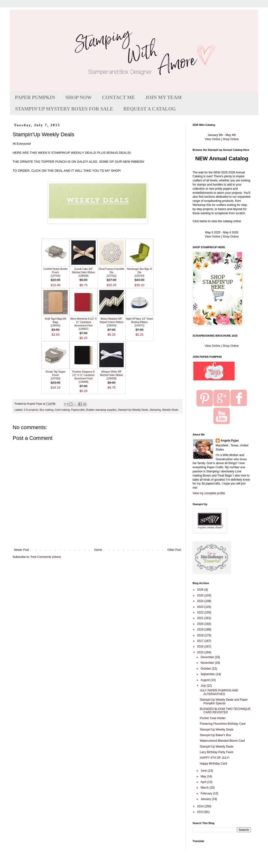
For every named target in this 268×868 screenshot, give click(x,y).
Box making (46, 410)
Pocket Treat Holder (213, 718)
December (208, 657)
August (206, 680)
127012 (111, 276)
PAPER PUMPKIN (35, 97)
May (204, 776)
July (204, 686)
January (206, 799)
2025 (201, 596)
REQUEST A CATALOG (150, 109)
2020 (201, 624)
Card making (62, 410)
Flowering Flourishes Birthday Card (223, 724)
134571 (139, 326)
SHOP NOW (79, 97)
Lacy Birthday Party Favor (217, 752)
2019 (201, 630)
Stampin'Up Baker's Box (216, 735)
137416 (55, 379)
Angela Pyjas (230, 441)
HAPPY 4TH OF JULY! (215, 758)
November (208, 663)
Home (98, 550)
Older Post (174, 550)
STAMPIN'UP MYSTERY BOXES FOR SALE (64, 109)
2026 (201, 590)
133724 (139, 276)
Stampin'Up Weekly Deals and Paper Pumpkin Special (224, 701)
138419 (111, 326)
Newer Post (21, 550)
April (204, 782)
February (207, 793)
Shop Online (231, 139)
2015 (201, 652)
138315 (55, 326)
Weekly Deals (170, 410)
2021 (201, 618)
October (206, 669)
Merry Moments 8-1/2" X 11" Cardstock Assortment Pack (83, 322)
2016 (201, 647)
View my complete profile (209, 493)
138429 (111, 379)
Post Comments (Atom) (46, 557)
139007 (83, 329)
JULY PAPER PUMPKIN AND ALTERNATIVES (219, 692)
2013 (201, 812)
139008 (83, 382)
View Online (213, 139)
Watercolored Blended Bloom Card (222, 741)
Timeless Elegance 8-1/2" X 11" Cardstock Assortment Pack (83, 375)
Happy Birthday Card (213, 764)
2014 (201, 806)
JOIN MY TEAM (163, 97)
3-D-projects (31, 410)
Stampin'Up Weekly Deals (133, 410)
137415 (55, 276)
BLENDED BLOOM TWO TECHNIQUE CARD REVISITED (225, 711)
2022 (201, 613)
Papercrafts (78, 410)
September (208, 674)
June (204, 771)
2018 (201, 635)
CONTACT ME (118, 97)
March (205, 788)
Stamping (155, 410)
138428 (83, 276)
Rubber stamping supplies (101, 410)
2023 (201, 607)
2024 (201, 601)
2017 (201, 641)
